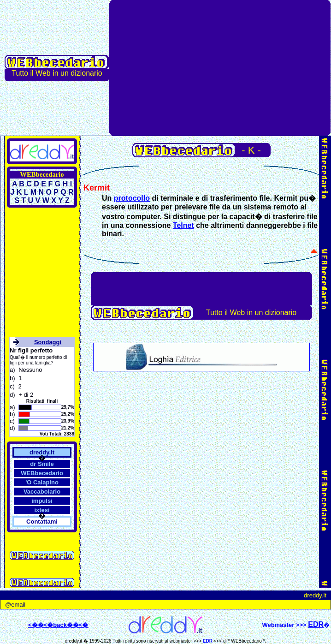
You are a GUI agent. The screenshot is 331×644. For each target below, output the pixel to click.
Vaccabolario (42, 492)
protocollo (132, 198)
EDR (208, 641)
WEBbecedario (42, 473)
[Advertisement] (220, 68)
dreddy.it (42, 452)
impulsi (42, 501)
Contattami (42, 522)
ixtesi (42, 510)
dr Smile (42, 464)
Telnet (183, 225)
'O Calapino (42, 482)
